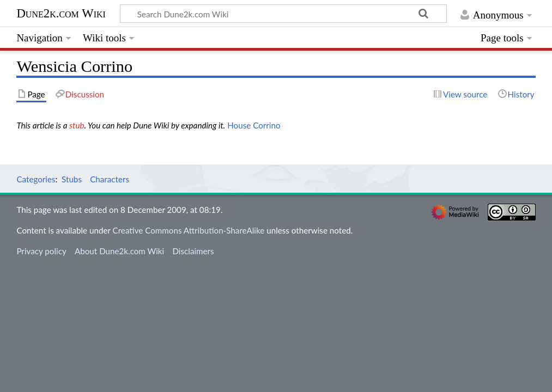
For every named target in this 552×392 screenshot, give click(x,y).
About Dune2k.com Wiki (119, 251)
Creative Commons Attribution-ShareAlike (189, 230)
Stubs (72, 179)
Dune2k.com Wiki (61, 13)
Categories (36, 179)
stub (77, 125)
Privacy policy (41, 251)
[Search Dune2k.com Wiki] (283, 14)
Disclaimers (193, 251)
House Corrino (254, 125)
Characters (110, 179)
